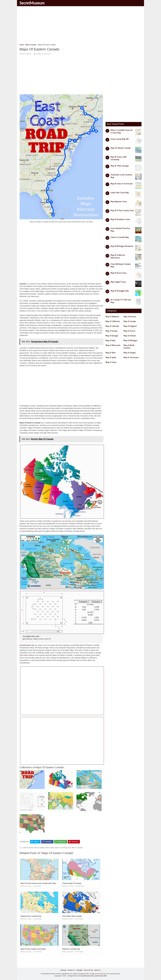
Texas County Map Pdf (120, 139)
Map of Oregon (130, 353)
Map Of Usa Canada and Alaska (33, 949)
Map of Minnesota (113, 345)
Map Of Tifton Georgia (120, 166)
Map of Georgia (112, 336)
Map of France (129, 331)
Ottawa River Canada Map (31, 916)
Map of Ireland (130, 336)
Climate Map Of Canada (72, 883)
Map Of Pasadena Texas (120, 219)
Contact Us (71, 970)
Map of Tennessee (131, 357)
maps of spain (49, 848)
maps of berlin (28, 848)
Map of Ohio (110, 353)
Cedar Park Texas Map (120, 193)
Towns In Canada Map (120, 237)
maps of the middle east (63, 848)
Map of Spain (111, 357)
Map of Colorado (112, 326)
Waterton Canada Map (71, 949)
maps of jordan (39, 848)
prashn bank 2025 (101, 976)
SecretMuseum (32, 3)
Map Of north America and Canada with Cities (38, 883)
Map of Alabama (112, 317)
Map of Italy (110, 340)
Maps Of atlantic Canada (121, 148)
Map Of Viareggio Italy (120, 291)
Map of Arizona (130, 317)
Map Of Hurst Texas (118, 273)
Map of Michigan (130, 340)
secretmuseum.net (27, 645)
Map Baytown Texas (119, 202)
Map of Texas (111, 362)
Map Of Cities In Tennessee (122, 184)
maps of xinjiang (77, 848)
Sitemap (63, 970)
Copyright (79, 970)
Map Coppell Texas (118, 282)
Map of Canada (26, 54)
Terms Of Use (88, 970)
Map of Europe (112, 331)
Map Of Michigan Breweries (122, 246)
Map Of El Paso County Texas (122, 210)
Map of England (130, 326)
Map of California (113, 321)
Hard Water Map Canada (72, 916)
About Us (97, 970)
